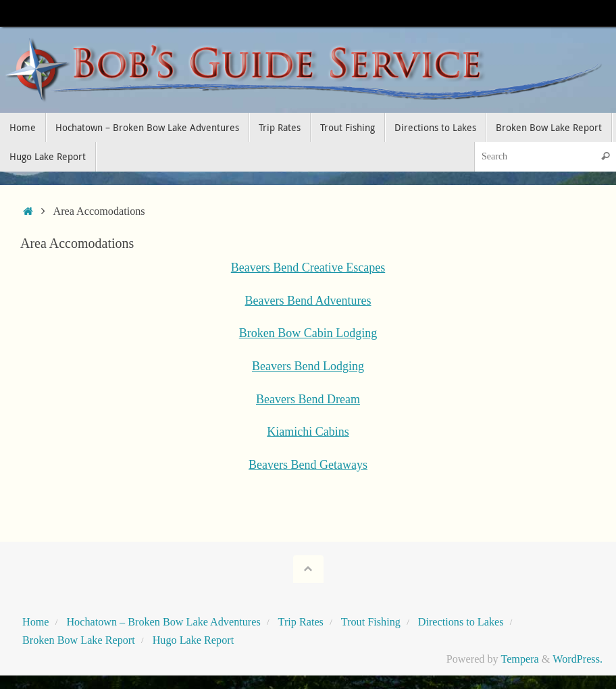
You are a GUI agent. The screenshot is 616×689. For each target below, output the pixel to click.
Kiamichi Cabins (308, 432)
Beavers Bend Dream (308, 399)
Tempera (519, 659)
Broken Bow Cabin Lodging (308, 333)
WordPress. (577, 659)
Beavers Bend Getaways (308, 465)
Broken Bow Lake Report (79, 640)
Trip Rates (301, 622)
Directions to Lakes (461, 622)
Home (36, 622)
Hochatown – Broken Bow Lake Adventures (163, 622)
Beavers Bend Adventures (308, 301)
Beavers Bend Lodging (308, 366)
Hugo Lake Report (193, 640)
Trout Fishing (371, 622)
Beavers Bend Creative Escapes (308, 267)
